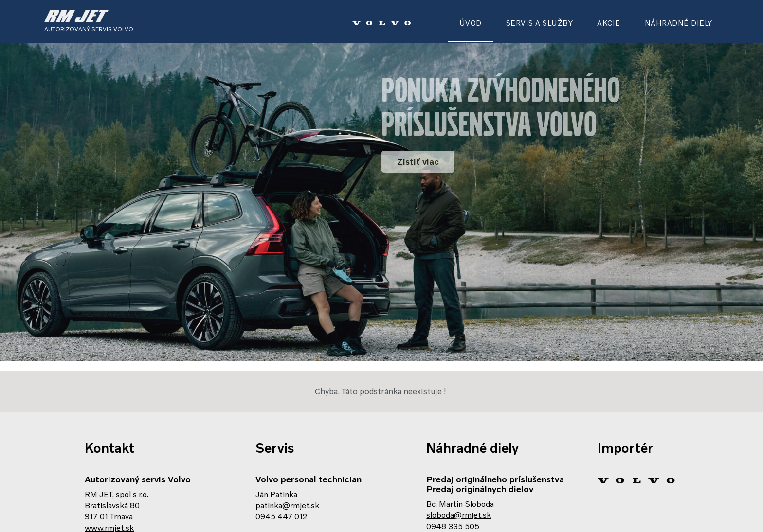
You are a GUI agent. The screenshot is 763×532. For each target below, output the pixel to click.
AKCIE (609, 23)
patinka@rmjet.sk (287, 484)
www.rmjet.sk (109, 506)
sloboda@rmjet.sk (459, 494)
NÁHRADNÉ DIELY (679, 23)
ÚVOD (471, 23)
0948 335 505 (453, 505)
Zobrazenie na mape (121, 517)
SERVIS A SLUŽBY (540, 23)
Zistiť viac (418, 161)
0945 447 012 (282, 495)
